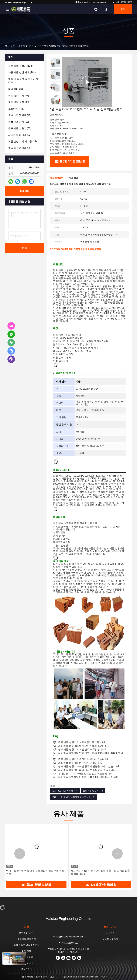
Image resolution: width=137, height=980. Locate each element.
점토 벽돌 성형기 (26, 46)
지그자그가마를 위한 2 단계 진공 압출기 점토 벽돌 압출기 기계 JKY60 (100, 872)
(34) (23, 141)
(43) (16, 89)
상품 (13, 46)
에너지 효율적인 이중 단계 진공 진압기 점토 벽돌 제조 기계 (35, 872)
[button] (55, 103)
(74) (23, 81)
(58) (19, 96)
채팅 (123, 9)
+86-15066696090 (122, 2)
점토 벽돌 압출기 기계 (93, 791)
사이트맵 (110, 933)
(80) (19, 102)
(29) (20, 115)
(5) (19, 148)
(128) (20, 66)
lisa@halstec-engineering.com (91, 2)
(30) (17, 109)
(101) (22, 72)
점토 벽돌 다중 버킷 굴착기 (65, 791)
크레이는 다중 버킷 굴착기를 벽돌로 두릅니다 (73, 797)
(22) (20, 135)
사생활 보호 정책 (110, 939)
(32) (20, 128)
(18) (19, 122)
